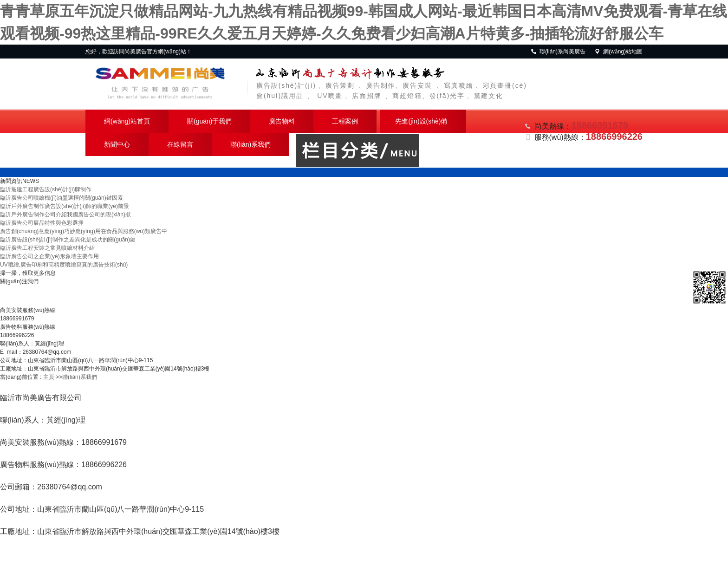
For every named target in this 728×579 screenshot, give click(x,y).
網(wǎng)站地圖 (618, 52)
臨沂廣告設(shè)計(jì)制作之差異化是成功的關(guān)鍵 (68, 240)
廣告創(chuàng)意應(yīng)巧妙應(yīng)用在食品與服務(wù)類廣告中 (84, 231)
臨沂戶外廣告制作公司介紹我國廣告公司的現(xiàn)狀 (65, 215)
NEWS (31, 181)
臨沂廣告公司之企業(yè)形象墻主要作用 (49, 256)
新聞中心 (117, 144)
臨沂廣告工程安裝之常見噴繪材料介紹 (47, 248)
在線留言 (180, 144)
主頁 (49, 377)
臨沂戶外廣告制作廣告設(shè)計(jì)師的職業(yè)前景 (65, 206)
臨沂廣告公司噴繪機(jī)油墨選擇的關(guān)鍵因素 (62, 198)
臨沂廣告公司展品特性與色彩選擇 (42, 223)
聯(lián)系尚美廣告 (558, 52)
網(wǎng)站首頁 (127, 121)
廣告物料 (282, 121)
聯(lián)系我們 (250, 144)
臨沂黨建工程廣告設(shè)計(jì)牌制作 (46, 189)
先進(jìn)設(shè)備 (421, 121)
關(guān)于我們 (209, 121)
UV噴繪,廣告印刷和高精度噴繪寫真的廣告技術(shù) (64, 265)
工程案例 (345, 121)
